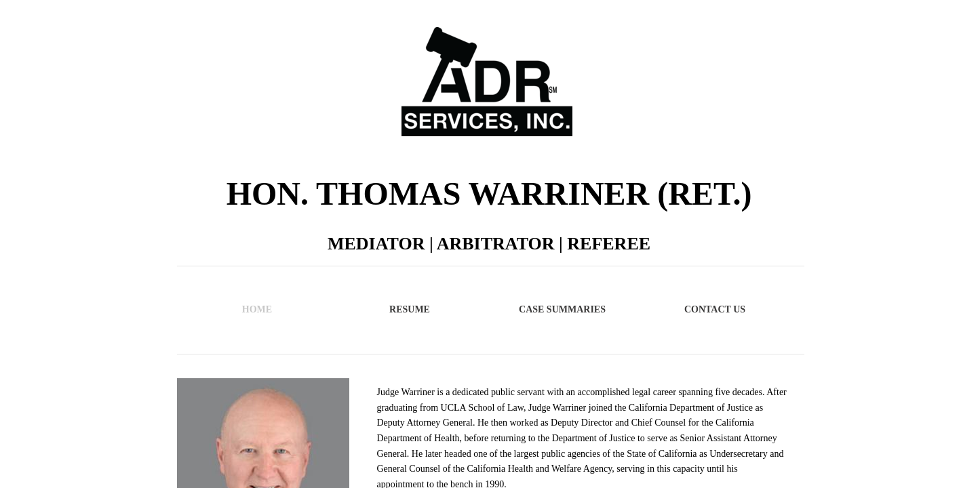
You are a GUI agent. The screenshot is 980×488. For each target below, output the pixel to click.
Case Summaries (562, 309)
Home (257, 309)
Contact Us (715, 309)
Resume (410, 309)
